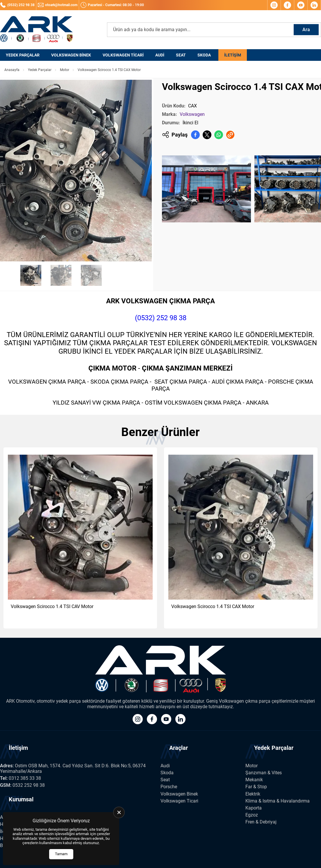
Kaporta (254, 808)
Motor (65, 70)
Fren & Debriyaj (261, 822)
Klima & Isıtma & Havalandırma (278, 801)
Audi (160, 55)
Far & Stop (256, 787)
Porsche (169, 787)
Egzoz (252, 815)
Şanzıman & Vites (264, 773)
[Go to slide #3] (91, 275)
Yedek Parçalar (23, 55)
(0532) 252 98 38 (161, 318)
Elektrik (253, 794)
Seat (181, 55)
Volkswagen (192, 114)
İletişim (233, 55)
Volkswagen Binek (71, 55)
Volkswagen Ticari (123, 55)
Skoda (204, 55)
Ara (306, 30)
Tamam (61, 854)
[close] (119, 812)
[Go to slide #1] (31, 275)
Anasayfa (12, 70)
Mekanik (254, 780)
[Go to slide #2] (61, 275)
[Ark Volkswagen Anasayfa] (36, 30)
